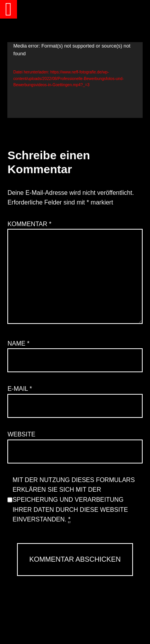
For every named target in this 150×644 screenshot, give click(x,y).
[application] (75, 80)
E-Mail (20, 389)
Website (21, 434)
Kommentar (29, 224)
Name (18, 343)
